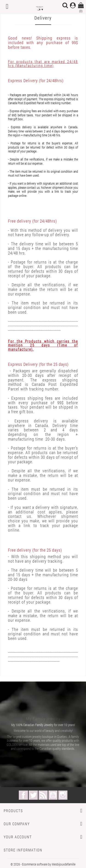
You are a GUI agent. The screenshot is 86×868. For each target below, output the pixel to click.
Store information (23, 850)
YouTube (53, 795)
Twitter (33, 795)
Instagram (63, 795)
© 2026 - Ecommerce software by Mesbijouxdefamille (43, 864)
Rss (43, 795)
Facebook (23, 795)
